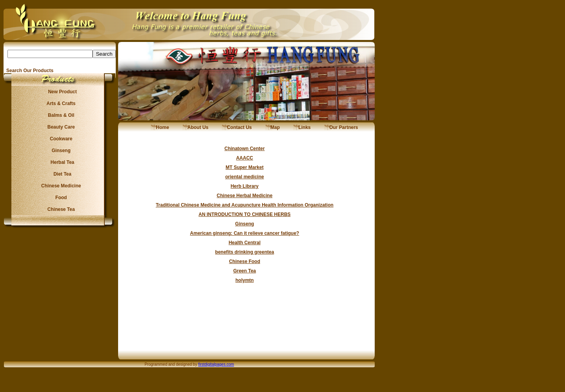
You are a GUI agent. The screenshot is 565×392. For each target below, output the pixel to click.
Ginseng (60, 151)
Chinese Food (245, 261)
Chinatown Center (245, 149)
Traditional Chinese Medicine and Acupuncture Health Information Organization (245, 205)
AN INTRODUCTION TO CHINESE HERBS (244, 214)
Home (160, 127)
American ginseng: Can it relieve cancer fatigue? (244, 233)
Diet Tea (60, 174)
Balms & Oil (60, 115)
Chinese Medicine (60, 186)
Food (60, 198)
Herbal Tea (60, 162)
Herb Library (245, 186)
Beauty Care (60, 127)
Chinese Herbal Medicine (244, 196)
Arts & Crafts (60, 103)
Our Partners (341, 127)
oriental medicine (245, 177)
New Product (60, 92)
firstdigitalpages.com (216, 364)
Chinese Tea (60, 209)
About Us (195, 127)
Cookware (60, 139)
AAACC (245, 158)
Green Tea (244, 271)
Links (302, 127)
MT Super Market (245, 167)
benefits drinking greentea (244, 252)
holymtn (245, 280)
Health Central (245, 243)
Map (272, 127)
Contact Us (237, 127)
